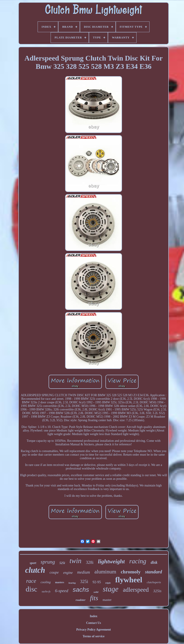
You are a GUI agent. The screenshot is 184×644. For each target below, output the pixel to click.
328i (90, 562)
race (31, 581)
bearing (72, 583)
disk (154, 562)
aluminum (105, 572)
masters (60, 582)
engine (68, 573)
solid (96, 592)
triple (108, 583)
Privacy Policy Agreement (94, 630)
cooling (46, 582)
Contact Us (94, 623)
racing (138, 561)
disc (32, 589)
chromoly (131, 572)
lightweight (111, 561)
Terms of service (93, 636)
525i (62, 563)
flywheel (129, 580)
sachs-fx (46, 591)
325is (157, 591)
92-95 (97, 582)
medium (84, 572)
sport (33, 563)
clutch (35, 570)
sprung (48, 562)
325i (84, 581)
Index (94, 616)
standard (154, 572)
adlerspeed (136, 590)
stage (111, 589)
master (107, 600)
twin (75, 561)
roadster (81, 600)
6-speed (62, 591)
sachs (81, 590)
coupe (54, 572)
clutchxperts (154, 582)
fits (94, 598)
